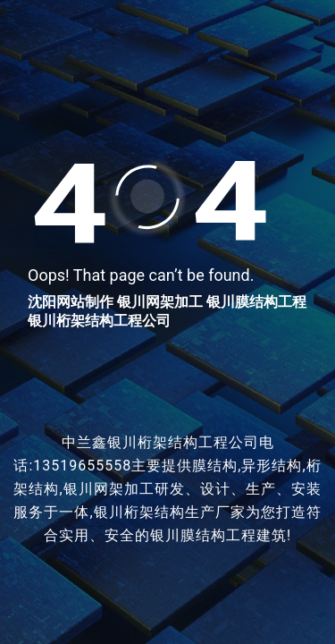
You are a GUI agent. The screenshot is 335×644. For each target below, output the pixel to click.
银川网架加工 (160, 302)
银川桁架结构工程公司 (99, 321)
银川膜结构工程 (256, 302)
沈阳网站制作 (71, 302)
